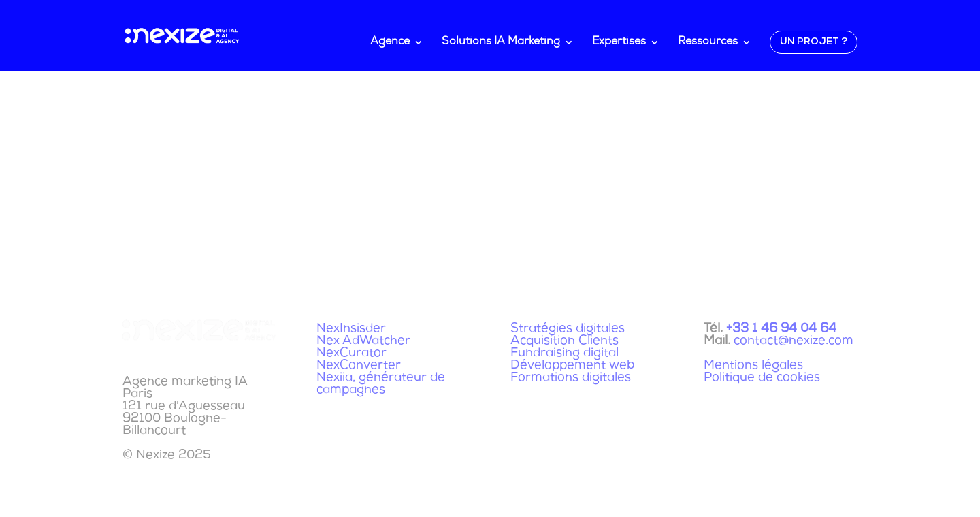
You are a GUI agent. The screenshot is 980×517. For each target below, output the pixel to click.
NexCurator (352, 354)
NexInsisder (351, 329)
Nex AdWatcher (363, 341)
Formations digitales (571, 378)
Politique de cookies (762, 378)
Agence (390, 43)
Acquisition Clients (565, 341)
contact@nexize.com (794, 341)
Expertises (619, 43)
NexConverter (359, 366)
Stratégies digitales (568, 329)
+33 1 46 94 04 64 (781, 329)
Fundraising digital (565, 354)
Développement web (572, 366)
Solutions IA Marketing (501, 43)
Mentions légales (753, 366)
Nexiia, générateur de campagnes (381, 384)
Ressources (708, 43)
